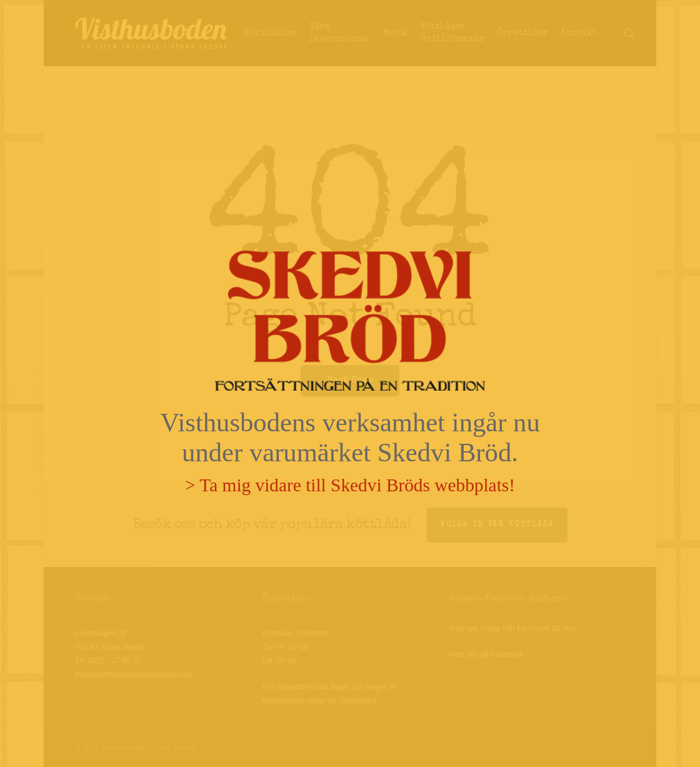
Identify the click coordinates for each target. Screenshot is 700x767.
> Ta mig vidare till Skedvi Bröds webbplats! (350, 485)
